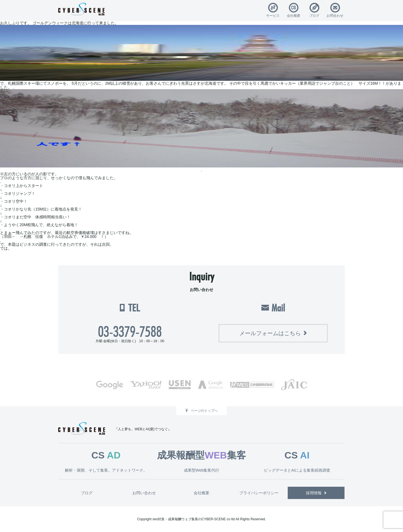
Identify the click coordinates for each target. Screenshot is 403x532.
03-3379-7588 (130, 331)
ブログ (314, 16)
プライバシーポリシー (259, 493)
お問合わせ (335, 16)
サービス (273, 16)
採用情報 (314, 493)
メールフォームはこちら (270, 333)
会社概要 (294, 16)
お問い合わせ (144, 493)
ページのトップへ (204, 411)
